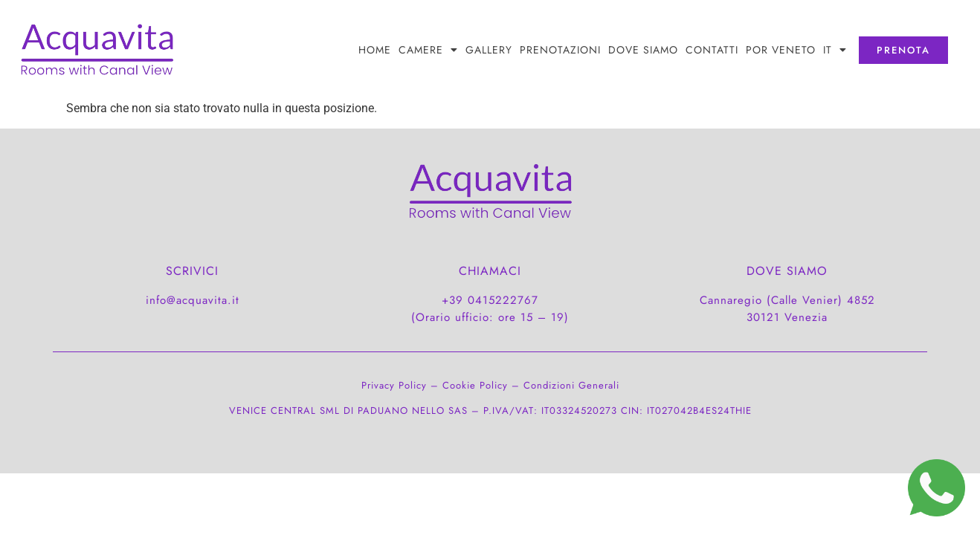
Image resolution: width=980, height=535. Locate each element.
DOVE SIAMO (643, 50)
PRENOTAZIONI (560, 50)
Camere (428, 50)
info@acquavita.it (193, 300)
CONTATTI (712, 50)
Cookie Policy (475, 385)
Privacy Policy (394, 385)
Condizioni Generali (571, 385)
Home (375, 50)
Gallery (489, 50)
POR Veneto (781, 50)
